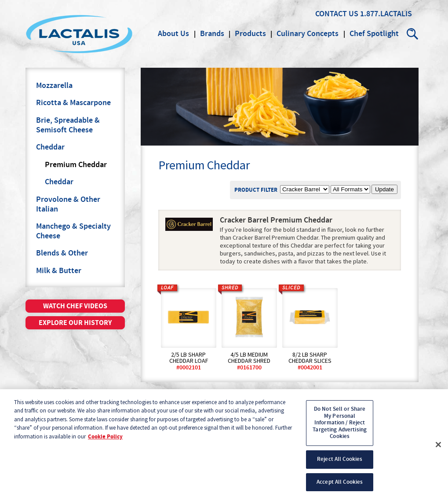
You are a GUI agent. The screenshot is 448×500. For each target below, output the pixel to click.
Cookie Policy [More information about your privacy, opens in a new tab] (105, 441)
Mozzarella (54, 86)
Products (250, 34)
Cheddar (50, 147)
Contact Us (337, 14)
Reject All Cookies (340, 464)
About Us (173, 34)
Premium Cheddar (76, 165)
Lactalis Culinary (79, 34)
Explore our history (75, 323)
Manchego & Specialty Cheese (73, 231)
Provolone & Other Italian (68, 204)
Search (413, 34)
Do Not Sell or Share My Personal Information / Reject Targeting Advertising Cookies (340, 427)
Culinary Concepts (308, 34)
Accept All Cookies (340, 486)
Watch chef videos (75, 306)
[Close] (438, 449)
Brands (212, 34)
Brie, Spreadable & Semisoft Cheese (68, 125)
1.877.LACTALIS (386, 14)
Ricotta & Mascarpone (73, 103)
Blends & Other (62, 253)
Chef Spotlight (374, 34)
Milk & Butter (59, 271)
